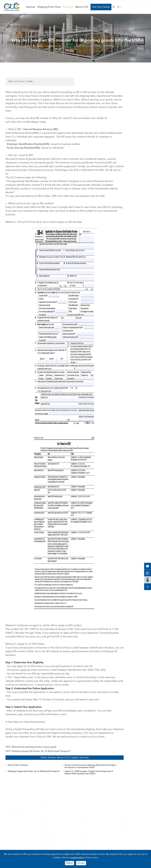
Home (27, 46)
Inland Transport (48, 828)
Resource (68, 7)
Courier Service (47, 847)
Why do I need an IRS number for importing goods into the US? (96, 46)
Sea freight (45, 814)
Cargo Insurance (48, 842)
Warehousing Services (50, 838)
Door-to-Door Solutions (18, 765)
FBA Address (83, 824)
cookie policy (77, 858)
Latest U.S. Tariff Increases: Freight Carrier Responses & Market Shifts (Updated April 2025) (89, 772)
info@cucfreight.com (122, 829)
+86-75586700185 (121, 814)
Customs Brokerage (49, 833)
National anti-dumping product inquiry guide (34, 747)
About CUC (82, 7)
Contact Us (115, 806)
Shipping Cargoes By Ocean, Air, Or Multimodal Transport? (41, 751)
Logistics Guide (53, 46)
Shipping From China (49, 7)
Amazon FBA (83, 819)
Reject (70, 863)
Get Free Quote (101, 7)
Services (31, 7)
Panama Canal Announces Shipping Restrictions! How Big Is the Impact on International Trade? (90, 766)
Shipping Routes (85, 842)
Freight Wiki (83, 847)
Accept (81, 863)
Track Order (82, 828)
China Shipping (84, 814)
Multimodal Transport (50, 824)
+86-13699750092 (121, 819)
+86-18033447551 (121, 824)
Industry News (84, 838)
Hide (30, 82)
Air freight (45, 819)
